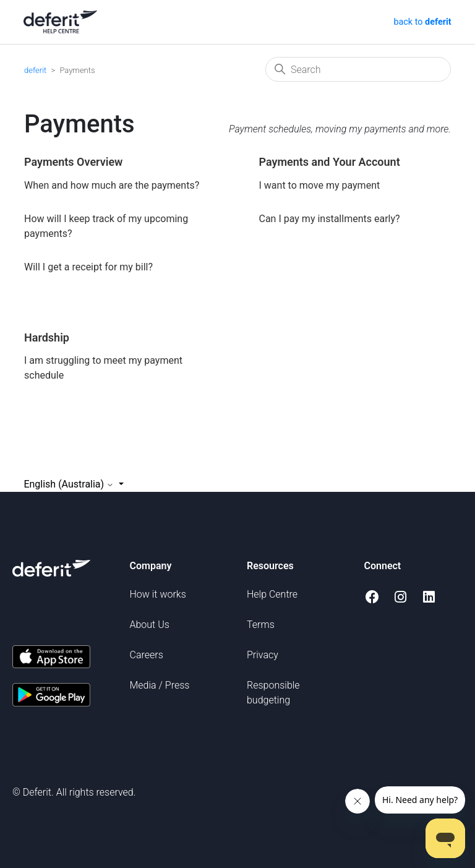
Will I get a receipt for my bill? (88, 267)
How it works (158, 594)
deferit (35, 70)
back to (422, 22)
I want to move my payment (320, 185)
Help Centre (272, 594)
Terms (261, 625)
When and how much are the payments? (112, 185)
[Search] (358, 69)
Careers (147, 655)
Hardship (47, 337)
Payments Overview (73, 162)
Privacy (263, 655)
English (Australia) (70, 484)
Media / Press (160, 685)
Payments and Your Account (330, 162)
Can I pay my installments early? (330, 219)
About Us (150, 625)
